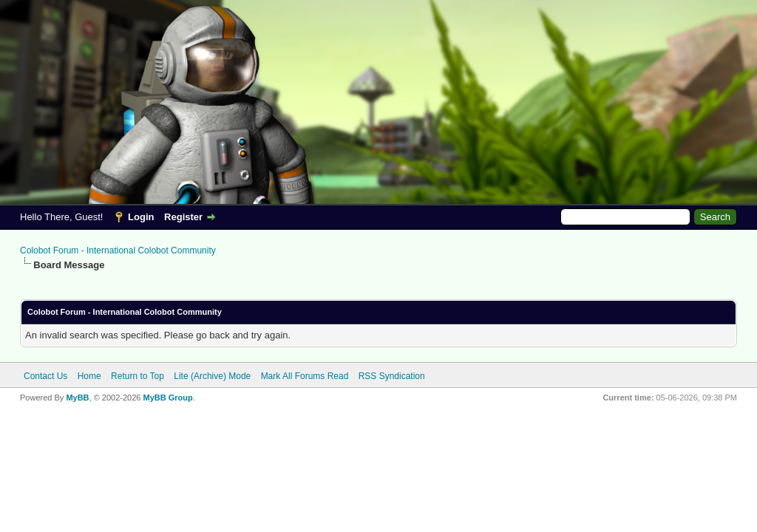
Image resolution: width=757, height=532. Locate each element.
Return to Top (138, 376)
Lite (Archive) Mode (212, 376)
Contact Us (45, 376)
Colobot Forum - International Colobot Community (118, 250)
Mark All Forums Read (305, 376)
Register (183, 217)
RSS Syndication (392, 376)
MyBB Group (167, 398)
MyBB (77, 398)
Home (89, 376)
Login (141, 217)
